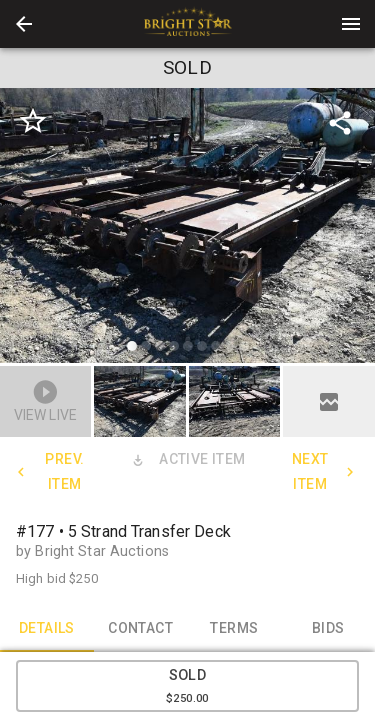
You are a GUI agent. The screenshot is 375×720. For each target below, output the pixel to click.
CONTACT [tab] (141, 628)
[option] (187, 228)
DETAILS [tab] (47, 628)
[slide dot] (132, 346)
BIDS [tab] (328, 628)
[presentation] (188, 24)
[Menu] (351, 24)
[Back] (24, 24)
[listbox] (187, 228)
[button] (24, 24)
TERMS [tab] (235, 628)
